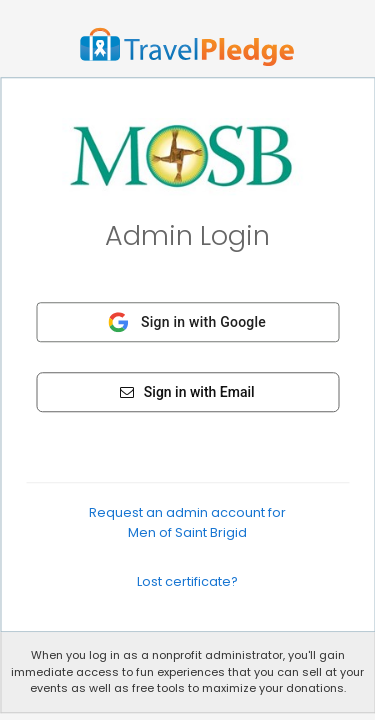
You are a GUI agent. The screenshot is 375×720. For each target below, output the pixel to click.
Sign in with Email (187, 392)
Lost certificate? (187, 581)
